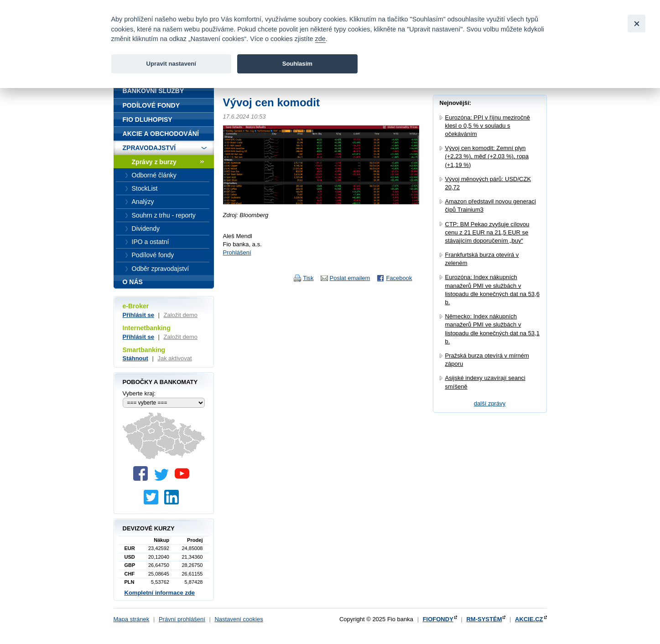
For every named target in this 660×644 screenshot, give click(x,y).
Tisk (308, 278)
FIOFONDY (438, 619)
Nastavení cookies (239, 619)
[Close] (637, 23)
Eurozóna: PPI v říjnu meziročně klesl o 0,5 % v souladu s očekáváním (488, 126)
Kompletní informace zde (160, 593)
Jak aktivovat (174, 358)
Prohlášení (237, 252)
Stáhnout (135, 358)
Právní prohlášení (182, 619)
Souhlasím (297, 64)
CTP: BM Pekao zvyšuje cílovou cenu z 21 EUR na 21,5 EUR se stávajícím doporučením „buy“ (487, 232)
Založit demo (181, 315)
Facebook (399, 278)
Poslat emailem (350, 278)
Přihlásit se (138, 315)
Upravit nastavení (171, 64)
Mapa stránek (132, 619)
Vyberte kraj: (139, 393)
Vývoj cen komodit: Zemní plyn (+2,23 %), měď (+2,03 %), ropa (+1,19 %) (487, 156)
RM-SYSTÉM (484, 619)
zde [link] (320, 39)
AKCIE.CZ (529, 619)
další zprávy (490, 403)
